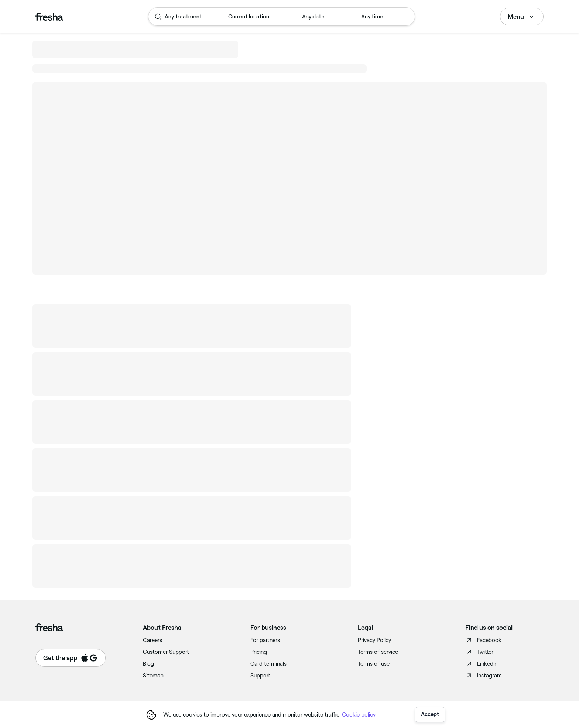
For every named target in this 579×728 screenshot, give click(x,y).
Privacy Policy (374, 640)
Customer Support (166, 652)
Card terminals (268, 664)
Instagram (484, 676)
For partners (265, 640)
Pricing (259, 652)
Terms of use (374, 664)
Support (260, 676)
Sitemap (153, 676)
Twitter (479, 652)
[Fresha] (49, 17)
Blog (148, 664)
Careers (153, 640)
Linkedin (481, 664)
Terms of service (378, 652)
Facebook (483, 640)
